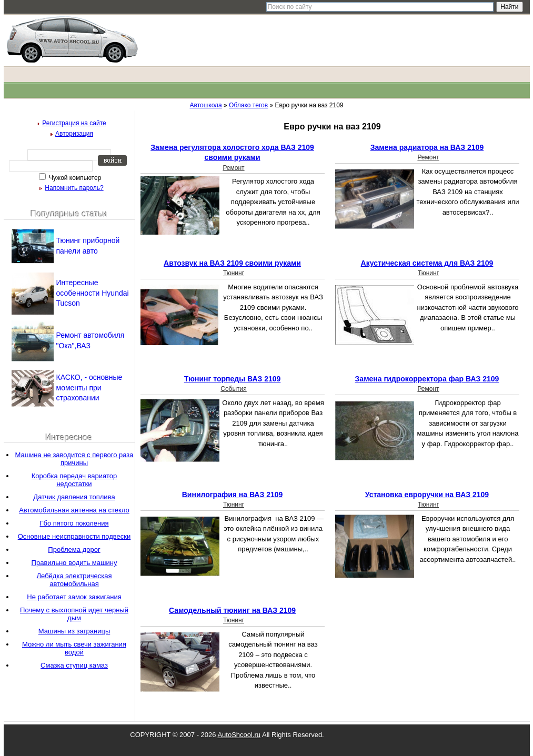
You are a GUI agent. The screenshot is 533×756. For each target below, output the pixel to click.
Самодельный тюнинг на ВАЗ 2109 (232, 610)
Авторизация (74, 134)
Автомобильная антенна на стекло (74, 510)
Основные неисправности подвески (74, 536)
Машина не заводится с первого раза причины (74, 459)
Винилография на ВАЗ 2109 (233, 495)
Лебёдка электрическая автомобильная (74, 580)
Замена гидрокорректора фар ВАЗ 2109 (427, 379)
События (234, 389)
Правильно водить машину (74, 563)
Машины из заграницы (74, 631)
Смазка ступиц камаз (74, 665)
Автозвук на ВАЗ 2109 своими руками (232, 263)
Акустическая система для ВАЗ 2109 (427, 263)
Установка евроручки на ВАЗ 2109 (427, 495)
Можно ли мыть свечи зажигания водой (74, 648)
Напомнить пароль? (74, 188)
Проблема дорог (74, 550)
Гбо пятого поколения (74, 523)
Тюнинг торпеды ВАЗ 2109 (233, 379)
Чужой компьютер (74, 178)
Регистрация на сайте (74, 123)
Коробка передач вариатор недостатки (74, 480)
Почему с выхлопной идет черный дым (74, 614)
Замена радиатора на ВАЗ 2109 (427, 147)
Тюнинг (234, 273)
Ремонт (233, 168)
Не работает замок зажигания (74, 597)
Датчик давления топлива (74, 497)
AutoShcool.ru (239, 735)
